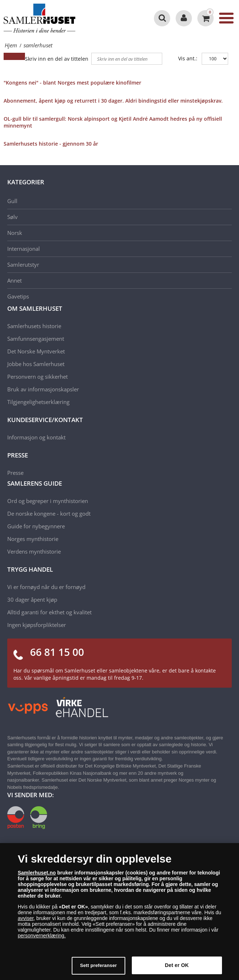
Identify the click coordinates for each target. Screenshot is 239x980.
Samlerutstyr (23, 265)
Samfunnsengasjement (36, 339)
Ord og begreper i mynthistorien (48, 501)
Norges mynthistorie (33, 539)
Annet (14, 280)
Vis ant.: (188, 58)
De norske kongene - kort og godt (49, 513)
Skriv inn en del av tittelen (57, 59)
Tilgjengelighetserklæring (38, 402)
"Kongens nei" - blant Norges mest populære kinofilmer (72, 83)
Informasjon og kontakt (36, 437)
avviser (26, 922)
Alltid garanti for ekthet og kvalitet (49, 612)
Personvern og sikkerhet (37, 377)
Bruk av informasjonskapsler (43, 389)
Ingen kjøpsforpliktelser (37, 625)
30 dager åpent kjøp (32, 599)
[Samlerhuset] (40, 18)
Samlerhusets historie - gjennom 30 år (51, 144)
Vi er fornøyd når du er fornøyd (46, 587)
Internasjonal (24, 249)
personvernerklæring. (42, 939)
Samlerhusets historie (34, 326)
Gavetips (18, 296)
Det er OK (177, 969)
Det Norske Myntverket (36, 351)
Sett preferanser (98, 969)
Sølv (12, 217)
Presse (15, 473)
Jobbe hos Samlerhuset (36, 364)
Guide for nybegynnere (36, 526)
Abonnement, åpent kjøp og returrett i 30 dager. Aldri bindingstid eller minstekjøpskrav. (113, 101)
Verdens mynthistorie (34, 551)
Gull (12, 201)
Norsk (15, 233)
